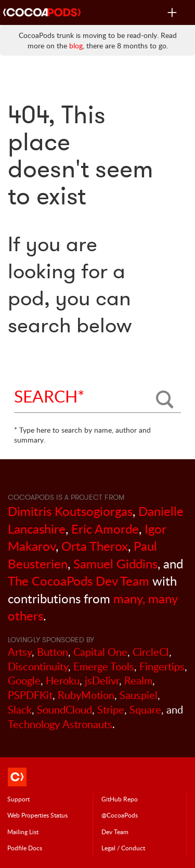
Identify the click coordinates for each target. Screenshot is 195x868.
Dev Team (115, 832)
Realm (138, 681)
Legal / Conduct (123, 848)
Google (24, 681)
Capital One (100, 652)
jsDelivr (102, 681)
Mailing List (23, 832)
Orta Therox (95, 546)
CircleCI (151, 652)
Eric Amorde (105, 529)
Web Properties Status (37, 815)
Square (145, 710)
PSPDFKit (30, 695)
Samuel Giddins (115, 563)
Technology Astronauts (60, 724)
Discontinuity (38, 666)
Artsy (20, 652)
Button (53, 652)
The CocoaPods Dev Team (79, 581)
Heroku (63, 681)
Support (18, 799)
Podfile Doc (25, 848)
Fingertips (162, 666)
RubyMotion (86, 695)
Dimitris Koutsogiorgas (70, 511)
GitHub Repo (120, 799)
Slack (20, 710)
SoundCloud (64, 710)
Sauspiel (139, 695)
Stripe (111, 710)
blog (76, 46)
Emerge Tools (104, 666)
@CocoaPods (120, 815)
